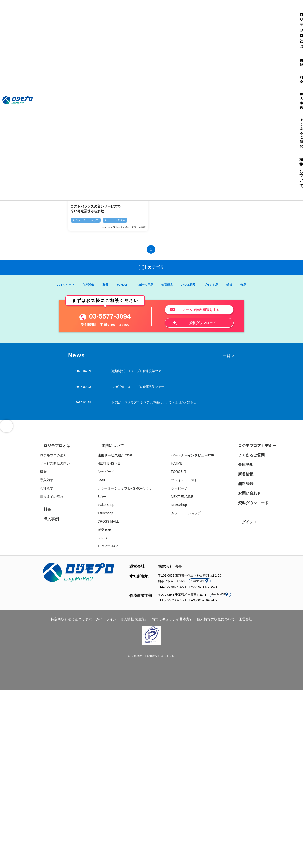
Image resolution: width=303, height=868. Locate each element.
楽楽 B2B (110, 533)
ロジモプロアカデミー (254, 449)
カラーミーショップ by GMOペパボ (130, 491)
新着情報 (244, 477)
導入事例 (114, 11)
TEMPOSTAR (113, 549)
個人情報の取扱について (216, 622)
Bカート (109, 500)
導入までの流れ (65, 500)
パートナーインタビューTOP (198, 458)
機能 (88, 11)
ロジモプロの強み (66, 458)
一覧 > (228, 357)
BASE (108, 483)
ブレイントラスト (190, 483)
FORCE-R (184, 475)
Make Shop (112, 508)
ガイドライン (106, 622)
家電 (103, 285)
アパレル (121, 285)
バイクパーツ (62, 285)
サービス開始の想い (68, 466)
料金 (99, 11)
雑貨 (233, 285)
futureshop (111, 516)
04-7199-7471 (177, 603)
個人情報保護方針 (134, 622)
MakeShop (185, 508)
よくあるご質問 (137, 11)
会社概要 (60, 491)
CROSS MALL (114, 524)
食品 (248, 285)
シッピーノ (112, 475)
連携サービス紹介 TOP (120, 458)
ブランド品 (214, 285)
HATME (182, 466)
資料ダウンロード (250, 506)
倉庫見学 (244, 468)
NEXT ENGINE (115, 466)
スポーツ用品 (144, 285)
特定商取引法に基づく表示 (71, 622)
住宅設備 (85, 285)
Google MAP (200, 584)
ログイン (279, 11)
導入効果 (60, 483)
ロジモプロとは (65, 11)
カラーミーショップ (192, 516)
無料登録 (244, 487)
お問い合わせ (247, 496)
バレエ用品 (190, 285)
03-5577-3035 (177, 590)
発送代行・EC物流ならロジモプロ (153, 659)
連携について (163, 11)
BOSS (108, 541)
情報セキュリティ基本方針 (172, 622)
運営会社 (245, 622)
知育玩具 (168, 285)
